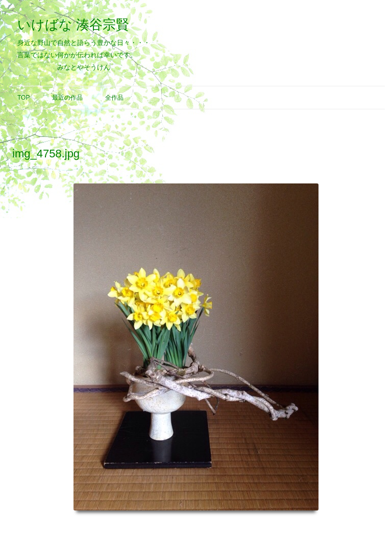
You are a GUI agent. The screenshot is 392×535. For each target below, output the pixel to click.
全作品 (114, 98)
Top (23, 98)
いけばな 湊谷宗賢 (73, 25)
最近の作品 (67, 98)
